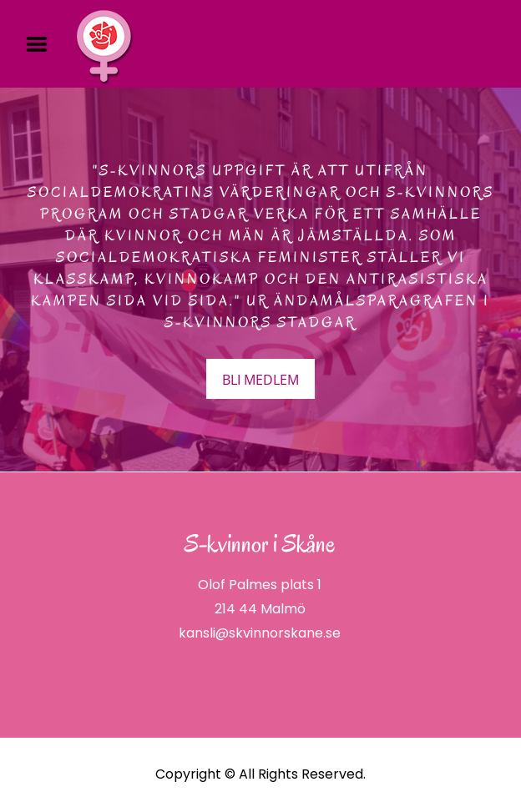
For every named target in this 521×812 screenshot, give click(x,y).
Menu (43, 44)
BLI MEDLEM (260, 380)
